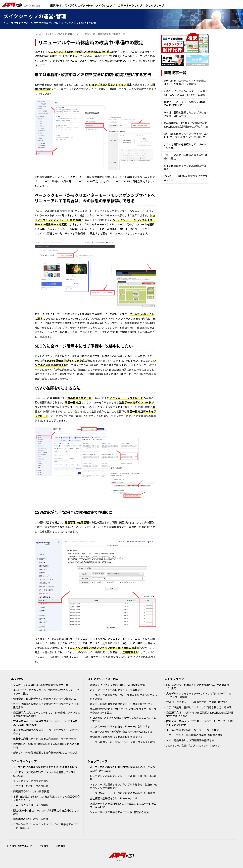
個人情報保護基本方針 (19, 846)
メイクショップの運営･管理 (59, 34)
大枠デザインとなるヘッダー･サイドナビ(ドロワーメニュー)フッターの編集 (186, 93)
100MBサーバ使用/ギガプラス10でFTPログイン (186, 178)
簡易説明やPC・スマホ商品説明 (31, 791)
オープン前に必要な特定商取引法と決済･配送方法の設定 (45, 767)
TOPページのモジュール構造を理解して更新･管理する (185, 104)
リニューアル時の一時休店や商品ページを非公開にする (121, 732)
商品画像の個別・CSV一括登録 (31, 819)
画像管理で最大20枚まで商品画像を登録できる (116, 737)
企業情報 (44, 846)
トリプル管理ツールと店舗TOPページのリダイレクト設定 (123, 742)
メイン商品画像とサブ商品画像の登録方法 (185, 167)
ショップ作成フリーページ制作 (31, 805)
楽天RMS (56, 6)
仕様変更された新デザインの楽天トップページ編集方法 (45, 699)
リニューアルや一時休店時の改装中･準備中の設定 (185, 157)
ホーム (38, 34)
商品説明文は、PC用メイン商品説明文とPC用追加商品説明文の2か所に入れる (186, 125)
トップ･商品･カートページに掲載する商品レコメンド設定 (123, 793)
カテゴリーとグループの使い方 (31, 786)
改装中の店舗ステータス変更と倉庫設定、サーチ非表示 (45, 739)
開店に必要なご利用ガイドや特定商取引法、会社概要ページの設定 (185, 82)
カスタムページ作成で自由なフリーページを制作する (120, 726)
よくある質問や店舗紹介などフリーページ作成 (185, 146)
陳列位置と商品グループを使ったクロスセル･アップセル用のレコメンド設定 (186, 135)
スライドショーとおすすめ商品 (31, 781)
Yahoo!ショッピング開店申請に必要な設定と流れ (118, 685)
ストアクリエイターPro (79, 6)
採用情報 (61, 846)
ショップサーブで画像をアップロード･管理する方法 (119, 812)
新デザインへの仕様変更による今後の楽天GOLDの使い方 (45, 752)
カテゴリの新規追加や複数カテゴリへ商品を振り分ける (121, 704)
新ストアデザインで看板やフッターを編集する (116, 690)
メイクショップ (105, 6)
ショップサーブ (155, 6)
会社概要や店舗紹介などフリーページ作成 (114, 798)
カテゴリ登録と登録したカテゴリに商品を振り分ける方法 (185, 114)
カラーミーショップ (130, 6)
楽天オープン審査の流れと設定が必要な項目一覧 (41, 685)
